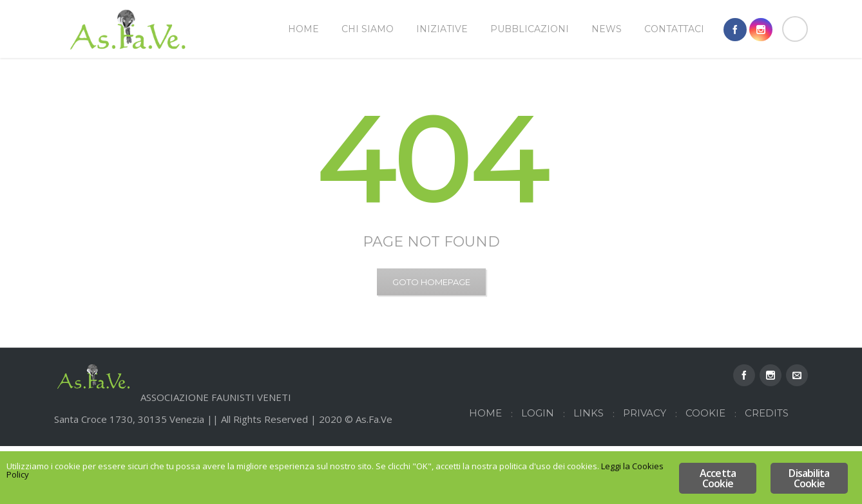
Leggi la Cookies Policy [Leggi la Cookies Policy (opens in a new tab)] (198, 480)
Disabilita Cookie (809, 478)
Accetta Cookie (718, 478)
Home (744, 89)
